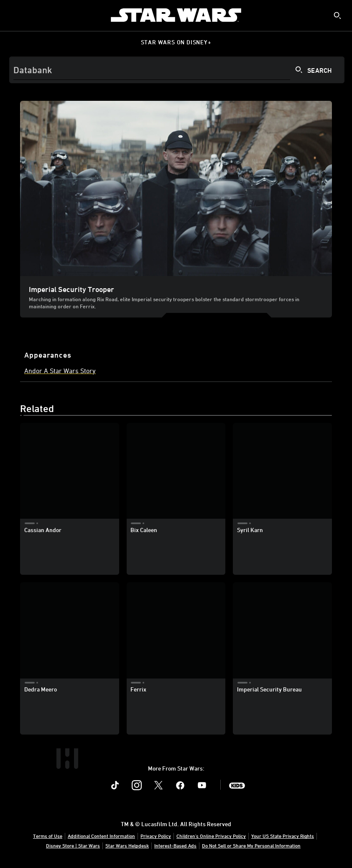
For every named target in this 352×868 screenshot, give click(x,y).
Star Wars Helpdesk (127, 845)
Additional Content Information (101, 836)
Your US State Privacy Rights (283, 836)
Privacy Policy (156, 836)
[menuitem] (13, 15)
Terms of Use (48, 836)
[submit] (337, 15)
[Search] (177, 70)
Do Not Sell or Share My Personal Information (251, 845)
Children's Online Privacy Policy (211, 836)
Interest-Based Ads (175, 845)
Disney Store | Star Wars (73, 845)
